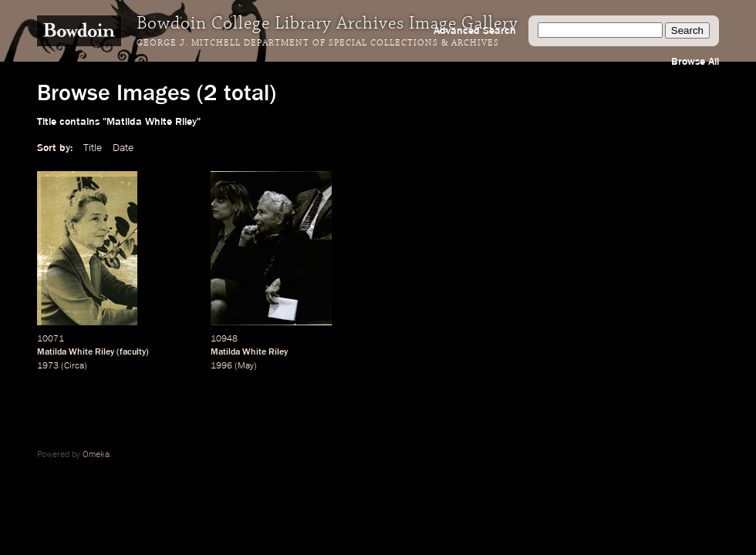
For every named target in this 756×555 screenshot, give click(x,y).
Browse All (695, 62)
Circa (74, 366)
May (246, 366)
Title (93, 148)
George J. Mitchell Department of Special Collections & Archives (318, 43)
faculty (133, 352)
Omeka (96, 455)
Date (123, 148)
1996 (221, 366)
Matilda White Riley (76, 352)
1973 (48, 366)
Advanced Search (475, 31)
